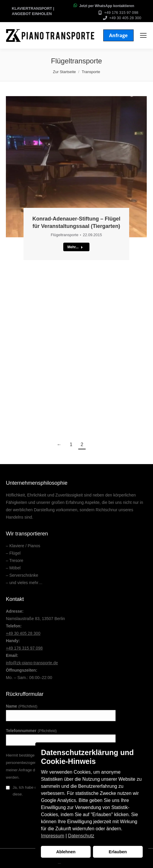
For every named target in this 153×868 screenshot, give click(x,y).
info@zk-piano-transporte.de (32, 663)
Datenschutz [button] (81, 836)
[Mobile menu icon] (143, 35)
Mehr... (75, 247)
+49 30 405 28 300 (125, 18)
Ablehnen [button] (66, 852)
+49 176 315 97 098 (121, 13)
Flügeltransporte (64, 235)
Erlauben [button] (118, 852)
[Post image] (76, 167)
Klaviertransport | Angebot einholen (33, 11)
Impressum (53, 836)
